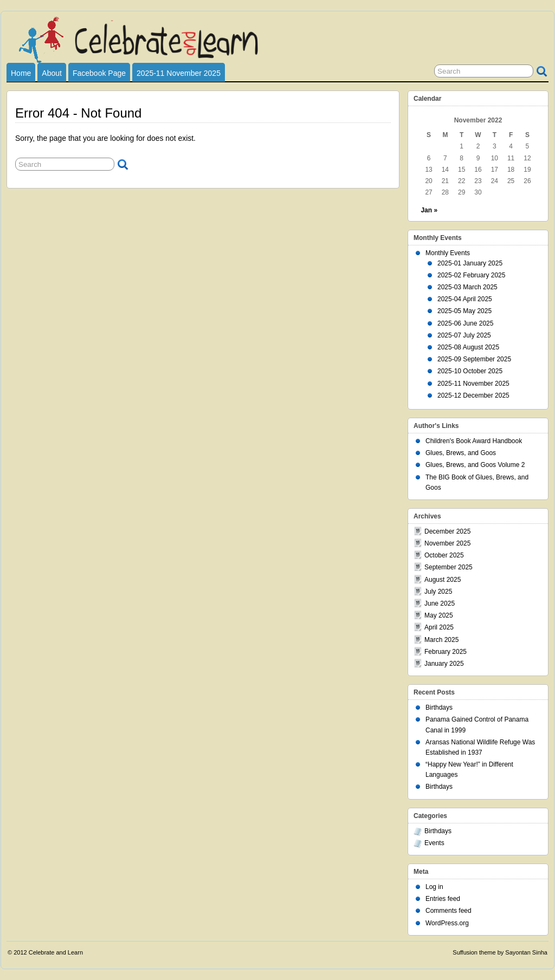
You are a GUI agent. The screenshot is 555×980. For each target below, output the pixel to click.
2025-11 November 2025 (179, 73)
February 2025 (446, 652)
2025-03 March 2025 (467, 287)
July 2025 (438, 592)
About (52, 73)
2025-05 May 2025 (464, 311)
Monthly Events (448, 253)
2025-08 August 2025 (468, 347)
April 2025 (439, 627)
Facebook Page (99, 73)
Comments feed (448, 911)
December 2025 (447, 531)
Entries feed (443, 899)
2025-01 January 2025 (470, 263)
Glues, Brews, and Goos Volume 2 (475, 465)
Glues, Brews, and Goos (461, 453)
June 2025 (440, 603)
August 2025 (443, 580)
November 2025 (447, 543)
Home (21, 73)
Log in (434, 887)
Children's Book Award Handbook (474, 441)
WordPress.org (447, 923)
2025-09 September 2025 (474, 359)
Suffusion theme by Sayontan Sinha (500, 952)
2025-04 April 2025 (465, 299)
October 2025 (444, 555)
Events (434, 843)
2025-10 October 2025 (470, 371)
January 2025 (444, 664)
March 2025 (441, 640)
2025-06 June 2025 (465, 323)
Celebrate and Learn (56, 952)
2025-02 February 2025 (471, 275)
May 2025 (439, 615)
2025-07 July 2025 (464, 335)
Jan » (429, 210)
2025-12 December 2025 (473, 395)
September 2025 (448, 567)
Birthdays (439, 708)
